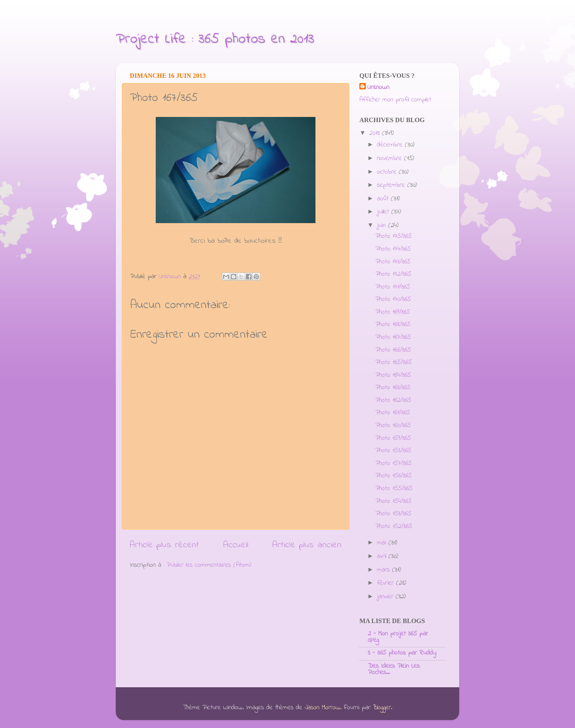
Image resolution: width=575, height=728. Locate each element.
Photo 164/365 (393, 375)
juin (383, 226)
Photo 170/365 (393, 299)
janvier (386, 597)
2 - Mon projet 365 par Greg (398, 637)
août (384, 199)
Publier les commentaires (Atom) (209, 565)
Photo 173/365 (393, 262)
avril (383, 556)
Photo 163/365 (393, 388)
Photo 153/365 (393, 514)
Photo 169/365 (393, 312)
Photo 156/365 (394, 476)
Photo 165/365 (394, 362)
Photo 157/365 (394, 463)
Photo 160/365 (393, 425)
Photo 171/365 (393, 287)
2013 (376, 133)
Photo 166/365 (393, 350)
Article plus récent (164, 545)
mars (385, 570)
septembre (392, 185)
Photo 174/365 (393, 249)
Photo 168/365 (393, 324)
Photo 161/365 (393, 413)
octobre (388, 172)
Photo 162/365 (393, 400)
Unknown (378, 88)
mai (383, 543)
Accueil (236, 545)
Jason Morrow (322, 708)
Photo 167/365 (393, 337)
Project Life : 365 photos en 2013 (215, 39)
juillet (384, 212)
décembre (391, 145)
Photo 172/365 (393, 274)
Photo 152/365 (394, 526)
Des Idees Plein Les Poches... (394, 669)
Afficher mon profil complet (395, 100)
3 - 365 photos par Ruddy (402, 653)
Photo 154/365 (394, 501)
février (387, 583)
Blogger (382, 708)
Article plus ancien (307, 545)
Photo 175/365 (394, 236)
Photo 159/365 (393, 438)
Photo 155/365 (394, 489)
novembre (391, 158)
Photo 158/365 (393, 451)
